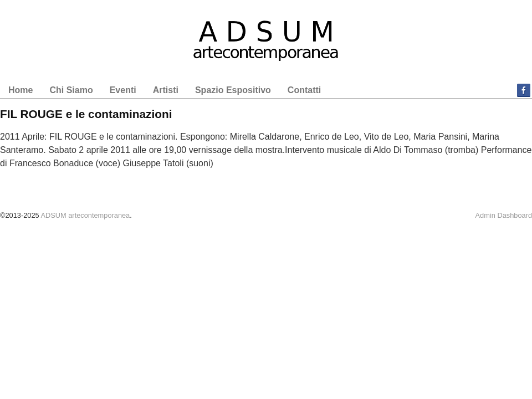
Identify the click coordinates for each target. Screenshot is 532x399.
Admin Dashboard (504, 215)
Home (21, 90)
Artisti (166, 90)
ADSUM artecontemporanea (85, 215)
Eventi (123, 90)
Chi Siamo (71, 90)
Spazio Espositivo (233, 90)
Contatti (304, 90)
